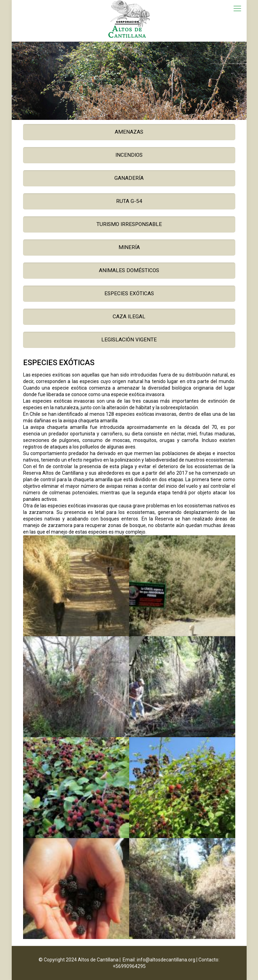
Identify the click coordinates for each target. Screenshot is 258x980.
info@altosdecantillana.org (166, 960)
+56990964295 (129, 966)
